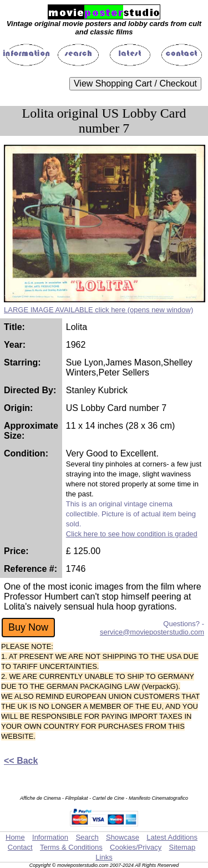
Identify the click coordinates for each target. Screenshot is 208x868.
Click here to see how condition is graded (132, 534)
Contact (20, 847)
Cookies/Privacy (136, 847)
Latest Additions (172, 837)
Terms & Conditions (71, 847)
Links (104, 857)
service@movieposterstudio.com (152, 632)
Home (15, 837)
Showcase (123, 837)
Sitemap (182, 847)
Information (50, 837)
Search (87, 837)
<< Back (21, 761)
